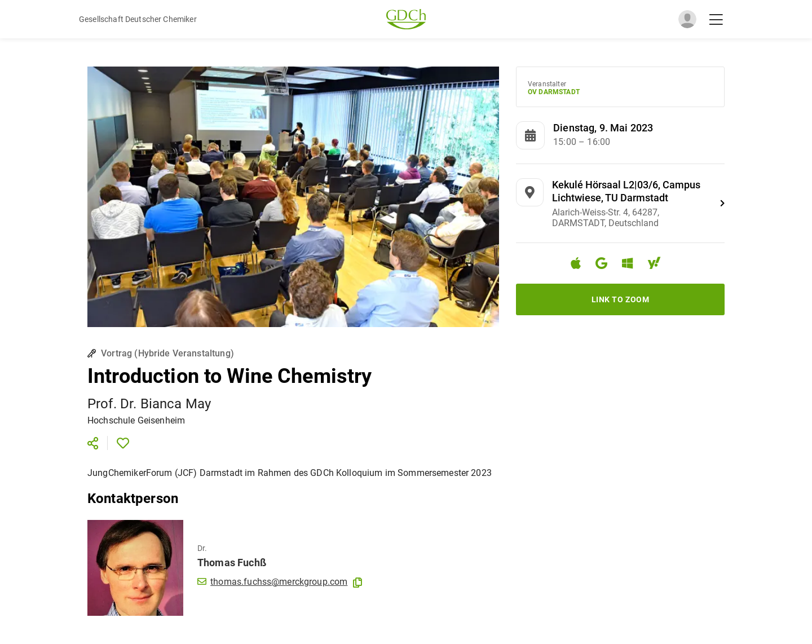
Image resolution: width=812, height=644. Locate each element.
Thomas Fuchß (232, 563)
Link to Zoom (621, 299)
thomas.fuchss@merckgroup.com (272, 582)
